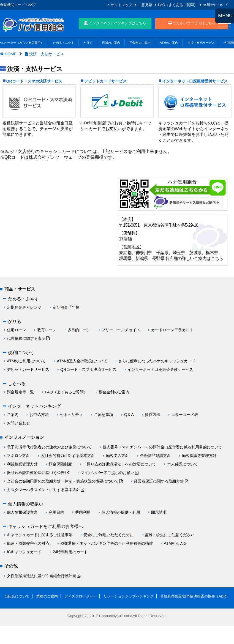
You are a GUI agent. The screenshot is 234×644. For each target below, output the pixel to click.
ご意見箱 (145, 5)
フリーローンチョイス (121, 330)
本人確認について (183, 464)
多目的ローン (79, 330)
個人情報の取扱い (26, 504)
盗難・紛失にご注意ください (170, 535)
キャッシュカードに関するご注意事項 (40, 535)
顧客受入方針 (118, 456)
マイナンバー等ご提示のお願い (107, 473)
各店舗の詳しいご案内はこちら (194, 258)
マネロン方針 (18, 456)
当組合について (216, 5)
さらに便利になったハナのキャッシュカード (157, 361)
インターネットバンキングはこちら (115, 23)
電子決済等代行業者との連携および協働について (49, 447)
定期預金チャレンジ (24, 307)
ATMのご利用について (26, 361)
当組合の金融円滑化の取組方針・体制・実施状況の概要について (63, 481)
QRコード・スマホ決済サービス (34, 81)
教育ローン (47, 330)
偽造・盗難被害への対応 (28, 543)
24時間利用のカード (70, 552)
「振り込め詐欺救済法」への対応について (119, 464)
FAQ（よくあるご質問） (178, 5)
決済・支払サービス (201, 43)
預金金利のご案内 (114, 392)
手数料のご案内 (140, 43)
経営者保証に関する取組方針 (159, 481)
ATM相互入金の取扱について (82, 361)
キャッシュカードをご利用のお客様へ (45, 526)
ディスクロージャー (81, 596)
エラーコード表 (185, 415)
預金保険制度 (60, 464)
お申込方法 (39, 415)
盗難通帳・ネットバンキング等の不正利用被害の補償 (107, 543)
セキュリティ (71, 415)
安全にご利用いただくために (108, 535)
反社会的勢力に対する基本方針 (68, 456)
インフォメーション (24, 437)
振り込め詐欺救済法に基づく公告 (36, 473)
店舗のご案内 (111, 43)
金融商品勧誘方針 (156, 456)
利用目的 (56, 512)
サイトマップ (121, 5)
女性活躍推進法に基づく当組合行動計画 (42, 576)
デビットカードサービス (105, 81)
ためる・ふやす (63, 43)
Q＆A (129, 415)
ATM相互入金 (175, 543)
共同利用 (83, 512)
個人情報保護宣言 (22, 512)
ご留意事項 (104, 415)
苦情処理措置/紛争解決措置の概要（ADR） (195, 596)
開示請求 (159, 512)
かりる (88, 43)
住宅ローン (17, 330)
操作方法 (153, 415)
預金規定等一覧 (20, 392)
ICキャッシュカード (24, 552)
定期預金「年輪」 (68, 307)
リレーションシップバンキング (129, 596)
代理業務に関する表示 (26, 338)
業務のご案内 (47, 596)
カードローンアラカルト (172, 330)
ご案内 (13, 415)
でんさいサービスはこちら (192, 23)
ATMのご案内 (169, 43)
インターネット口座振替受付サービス (195, 81)
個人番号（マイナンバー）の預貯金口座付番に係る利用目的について (162, 447)
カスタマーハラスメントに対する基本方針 (43, 490)
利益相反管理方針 (22, 464)
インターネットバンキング (34, 406)
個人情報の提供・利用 (121, 512)
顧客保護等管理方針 (199, 456)
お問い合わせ (18, 423)
